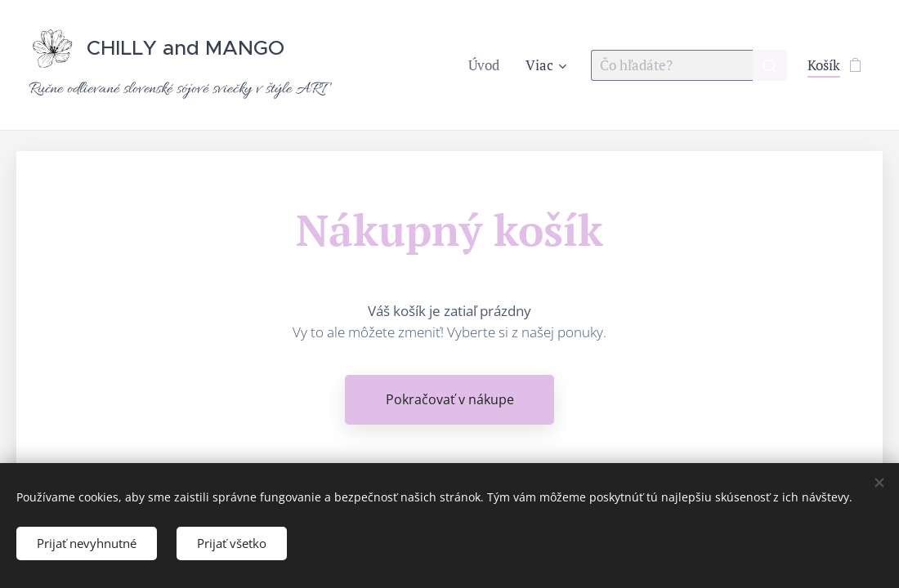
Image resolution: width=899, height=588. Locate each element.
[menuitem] (488, 65)
